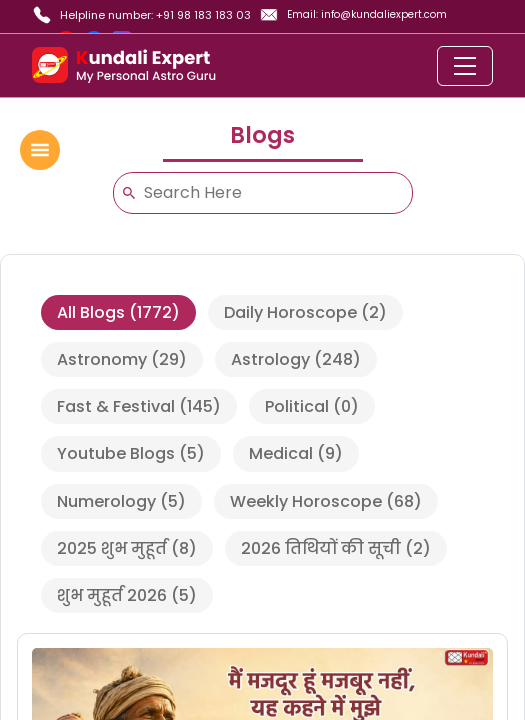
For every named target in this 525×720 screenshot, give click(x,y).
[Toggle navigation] (465, 66)
